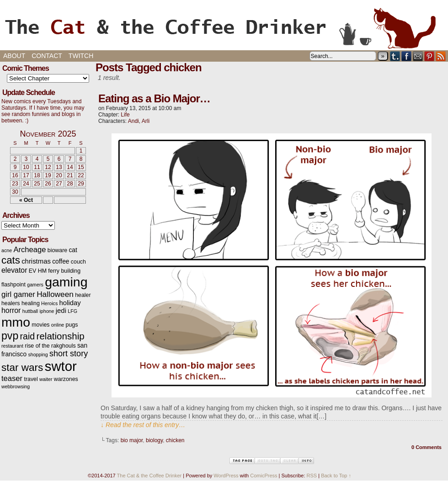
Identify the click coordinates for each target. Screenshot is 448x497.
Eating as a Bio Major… (154, 98)
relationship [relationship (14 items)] (61, 336)
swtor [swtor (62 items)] (61, 366)
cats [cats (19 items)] (11, 260)
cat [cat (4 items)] (73, 250)
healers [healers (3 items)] (11, 303)
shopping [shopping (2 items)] (38, 354)
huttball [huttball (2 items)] (30, 311)
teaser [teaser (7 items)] (12, 378)
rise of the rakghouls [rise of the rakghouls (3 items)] (50, 346)
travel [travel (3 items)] (31, 379)
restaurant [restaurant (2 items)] (12, 346)
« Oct (26, 200)
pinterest (429, 56)
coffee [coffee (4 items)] (61, 262)
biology (154, 440)
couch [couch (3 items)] (78, 262)
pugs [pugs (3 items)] (72, 325)
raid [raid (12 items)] (28, 336)
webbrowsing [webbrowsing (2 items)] (16, 386)
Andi (133, 121)
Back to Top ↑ (336, 476)
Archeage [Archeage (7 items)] (29, 250)
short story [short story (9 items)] (69, 354)
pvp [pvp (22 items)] (10, 336)
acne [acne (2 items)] (7, 250)
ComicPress (264, 476)
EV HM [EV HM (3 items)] (38, 271)
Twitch (81, 56)
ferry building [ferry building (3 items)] (64, 271)
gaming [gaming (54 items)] (66, 282)
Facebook (407, 56)
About (14, 56)
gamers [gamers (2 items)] (35, 285)
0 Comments (427, 447)
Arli (146, 121)
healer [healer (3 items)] (83, 295)
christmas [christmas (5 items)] (36, 261)
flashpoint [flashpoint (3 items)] (13, 285)
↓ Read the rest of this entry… (143, 425)
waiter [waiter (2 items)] (46, 379)
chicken (175, 440)
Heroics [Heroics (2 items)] (49, 303)
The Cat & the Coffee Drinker (224, 27)
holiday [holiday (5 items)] (70, 303)
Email (418, 56)
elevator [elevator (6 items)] (14, 270)
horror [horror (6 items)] (11, 310)
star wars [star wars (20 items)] (22, 367)
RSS (441, 56)
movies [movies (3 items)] (40, 325)
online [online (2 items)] (58, 325)
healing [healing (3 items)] (31, 303)
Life (125, 115)
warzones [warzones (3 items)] (66, 379)
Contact (47, 56)
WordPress (226, 476)
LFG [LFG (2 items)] (72, 311)
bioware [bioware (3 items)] (57, 250)
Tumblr (395, 56)
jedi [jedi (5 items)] (61, 311)
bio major (132, 440)
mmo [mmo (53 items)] (16, 322)
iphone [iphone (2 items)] (47, 311)
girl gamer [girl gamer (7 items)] (18, 294)
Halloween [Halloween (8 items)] (55, 294)
